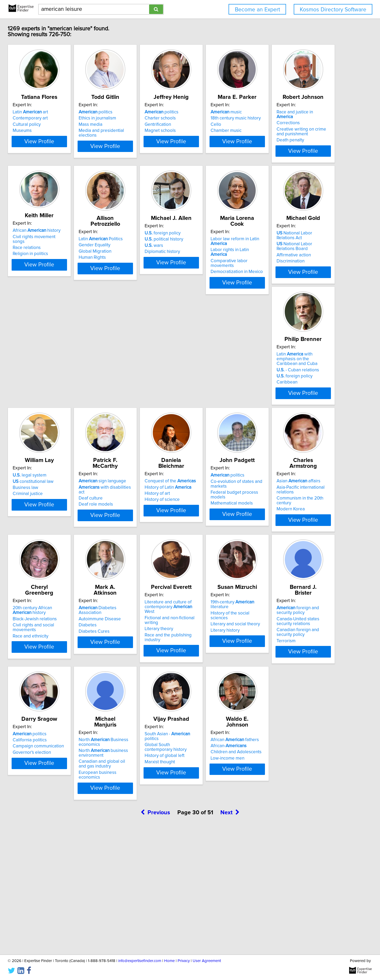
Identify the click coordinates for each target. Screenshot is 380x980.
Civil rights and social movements (70, 632)
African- (55, 873)
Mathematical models (216, 513)
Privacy (184, 961)
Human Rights (209, 256)
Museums (46, 131)
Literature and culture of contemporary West (224, 618)
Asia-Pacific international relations (307, 496)
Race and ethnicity (54, 639)
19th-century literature (305, 615)
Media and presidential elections (148, 131)
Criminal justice (289, 382)
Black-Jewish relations (59, 626)
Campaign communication (141, 754)
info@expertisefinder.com (140, 961)
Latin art (54, 112)
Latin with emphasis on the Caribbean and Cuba (226, 366)
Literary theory (209, 632)
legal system (291, 364)
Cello (279, 124)
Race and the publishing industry (227, 639)
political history (293, 244)
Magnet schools (211, 131)
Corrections (48, 244)
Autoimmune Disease (137, 621)
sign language (60, 489)
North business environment (220, 754)
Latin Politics (217, 238)
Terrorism (46, 774)
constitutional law (295, 370)
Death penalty (50, 261)
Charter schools (211, 118)
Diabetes (125, 628)
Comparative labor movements (67, 376)
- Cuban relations (216, 375)
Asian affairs (296, 489)
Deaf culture (49, 502)
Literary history (289, 634)
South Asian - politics (304, 741)
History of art (129, 502)
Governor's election (135, 760)
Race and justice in (64, 238)
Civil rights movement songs (144, 241)
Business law (287, 376)
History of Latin (139, 496)
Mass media (128, 124)
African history (140, 235)
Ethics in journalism (135, 118)
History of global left (294, 758)
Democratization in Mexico (63, 382)
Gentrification (208, 124)
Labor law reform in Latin (70, 364)
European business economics (225, 774)
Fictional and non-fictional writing (227, 626)
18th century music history (299, 118)
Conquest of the (141, 489)
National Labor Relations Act (147, 364)
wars (283, 250)
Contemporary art (54, 118)
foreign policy (292, 238)
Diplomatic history (292, 256)
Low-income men (54, 885)
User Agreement (207, 961)
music (290, 112)
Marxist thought (289, 764)
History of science (133, 508)
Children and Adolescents (62, 879)
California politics (133, 747)
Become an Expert (257, 10)
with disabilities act (66, 496)
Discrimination (130, 387)
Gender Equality (211, 244)
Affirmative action (133, 381)
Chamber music (290, 131)
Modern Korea (288, 508)
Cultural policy (51, 124)
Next (230, 935)
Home (169, 961)
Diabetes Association (147, 615)
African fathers (61, 867)
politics (133, 112)
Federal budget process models (227, 507)
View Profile (70, 156)
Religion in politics (134, 254)
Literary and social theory (299, 628)
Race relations (130, 248)
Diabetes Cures (131, 634)
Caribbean (205, 387)
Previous (155, 935)
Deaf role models (54, 508)
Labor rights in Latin (65, 370)
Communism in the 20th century (305, 502)
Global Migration (211, 250)
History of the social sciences (303, 621)
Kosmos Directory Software (333, 10)
